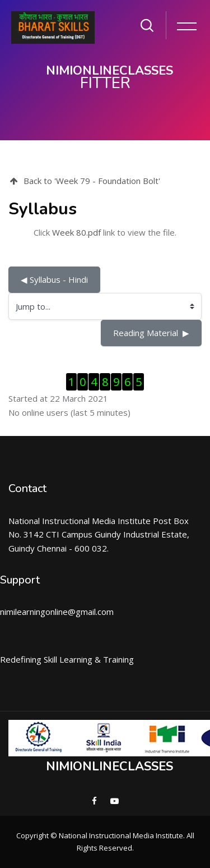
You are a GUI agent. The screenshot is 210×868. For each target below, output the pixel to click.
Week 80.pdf (76, 232)
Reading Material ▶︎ (151, 333)
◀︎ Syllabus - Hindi (54, 279)
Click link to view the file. (105, 232)
